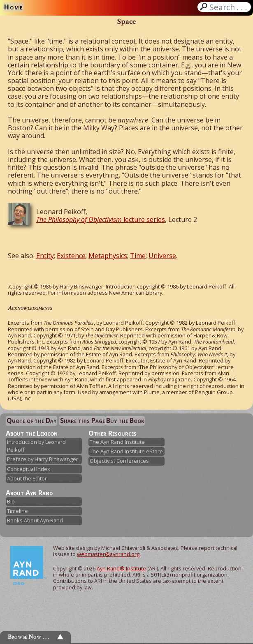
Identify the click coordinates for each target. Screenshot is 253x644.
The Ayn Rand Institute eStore (126, 451)
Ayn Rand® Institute (121, 568)
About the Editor (27, 478)
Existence (71, 256)
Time (138, 256)
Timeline (17, 511)
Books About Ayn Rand (35, 520)
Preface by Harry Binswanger (43, 459)
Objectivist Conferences (119, 461)
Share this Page (82, 420)
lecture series (101, 219)
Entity (45, 256)
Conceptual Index (29, 469)
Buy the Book (125, 420)
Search (229, 7)
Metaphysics (108, 256)
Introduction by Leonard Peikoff (36, 446)
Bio (11, 501)
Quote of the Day (31, 420)
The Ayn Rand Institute (117, 442)
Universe (162, 256)
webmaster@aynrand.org (108, 554)
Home (14, 7)
